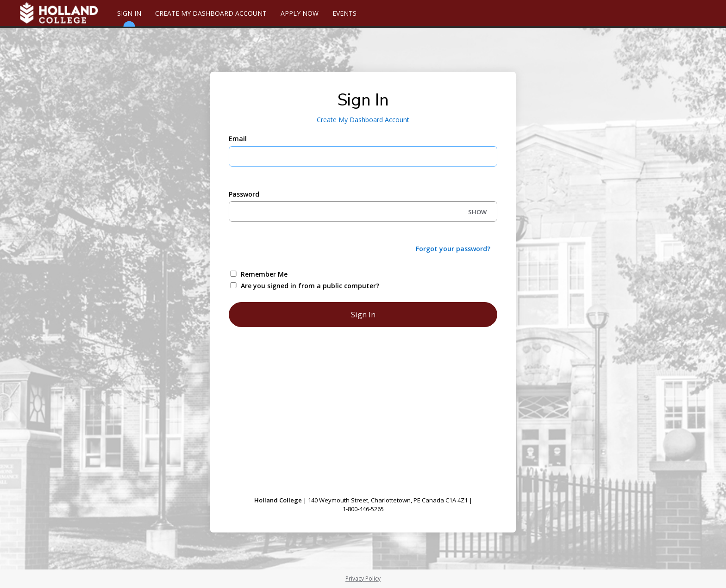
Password (244, 194)
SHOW (477, 212)
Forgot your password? (453, 249)
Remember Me (264, 274)
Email (238, 139)
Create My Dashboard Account (211, 13)
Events (344, 13)
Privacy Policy (363, 579)
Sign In (129, 17)
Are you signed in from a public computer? (310, 286)
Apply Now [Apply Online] (300, 13)
